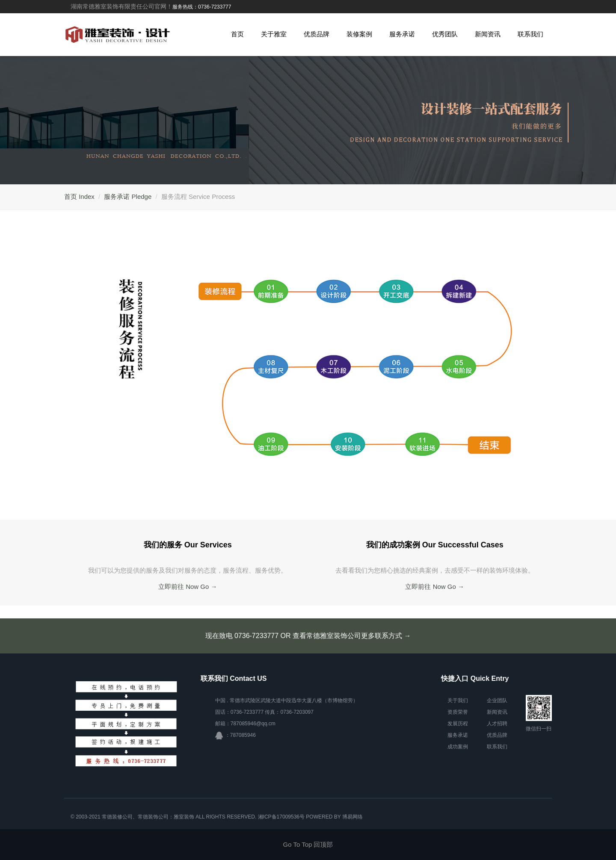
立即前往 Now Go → (188, 587)
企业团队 (497, 700)
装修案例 (359, 34)
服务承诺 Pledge (128, 197)
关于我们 (458, 700)
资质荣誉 (458, 712)
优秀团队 (445, 34)
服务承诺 (402, 34)
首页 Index (79, 197)
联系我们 (530, 34)
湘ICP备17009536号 (281, 817)
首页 (237, 34)
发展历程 (458, 724)
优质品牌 (317, 34)
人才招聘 (497, 724)
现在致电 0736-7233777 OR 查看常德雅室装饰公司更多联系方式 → (308, 636)
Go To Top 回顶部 (308, 844)
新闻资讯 (488, 34)
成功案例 (458, 747)
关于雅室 (274, 34)
